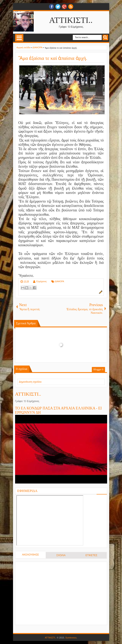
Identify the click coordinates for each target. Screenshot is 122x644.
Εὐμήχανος (42, 281)
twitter (58, 7)
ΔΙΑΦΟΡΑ (60, 281)
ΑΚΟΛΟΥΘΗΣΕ (30, 555)
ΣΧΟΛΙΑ (61, 555)
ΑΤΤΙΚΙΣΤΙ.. (71, 20)
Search (105, 37)
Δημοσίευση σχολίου (30, 382)
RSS (71, 7)
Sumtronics (71, 638)
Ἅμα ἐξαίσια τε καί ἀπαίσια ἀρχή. (53, 58)
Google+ (64, 7)
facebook (51, 7)
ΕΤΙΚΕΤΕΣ (91, 555)
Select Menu (19, 38)
